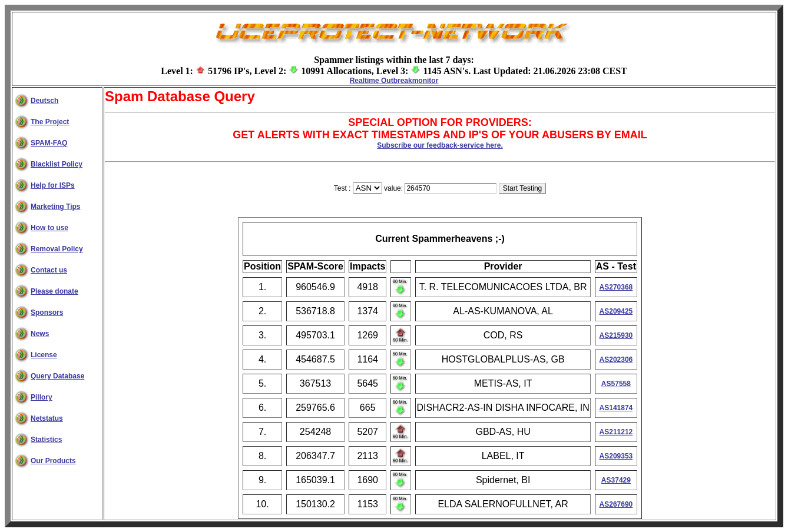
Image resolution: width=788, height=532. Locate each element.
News (40, 334)
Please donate (54, 291)
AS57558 (616, 384)
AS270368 (616, 287)
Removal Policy (57, 249)
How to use (49, 228)
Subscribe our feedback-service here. (440, 145)
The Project (50, 122)
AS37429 (616, 480)
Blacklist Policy (57, 164)
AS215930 (616, 335)
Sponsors (47, 312)
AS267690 (616, 504)
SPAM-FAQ (49, 143)
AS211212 (616, 432)
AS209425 (616, 311)
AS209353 (616, 456)
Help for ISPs (53, 185)
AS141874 (616, 408)
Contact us (49, 270)
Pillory (42, 397)
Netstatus (47, 418)
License (44, 355)
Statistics (46, 440)
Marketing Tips (55, 207)
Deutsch (44, 101)
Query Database (57, 376)
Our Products (53, 461)
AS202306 (616, 360)
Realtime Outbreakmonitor (394, 81)
